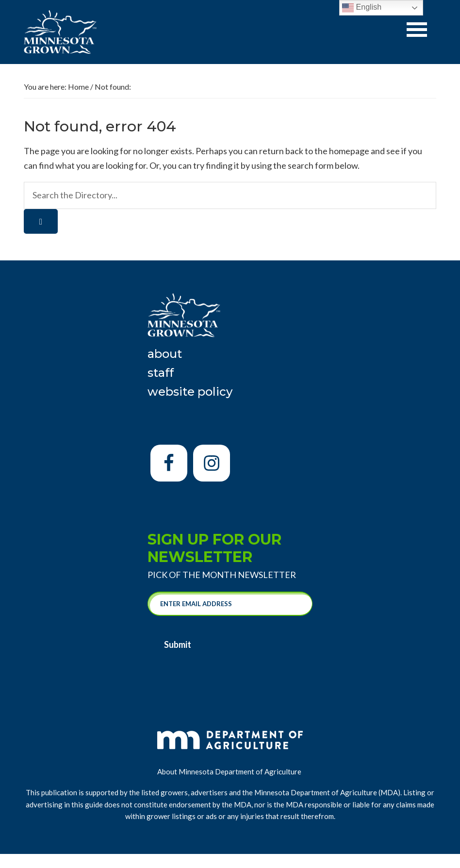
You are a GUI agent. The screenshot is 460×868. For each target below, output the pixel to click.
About (165, 354)
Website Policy (190, 392)
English (362, 8)
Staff (161, 373)
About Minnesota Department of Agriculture (230, 772)
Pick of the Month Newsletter (222, 575)
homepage (349, 151)
